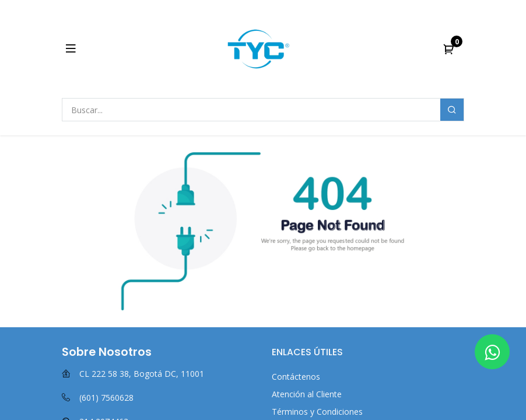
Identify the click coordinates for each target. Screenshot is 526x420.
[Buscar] (452, 110)
